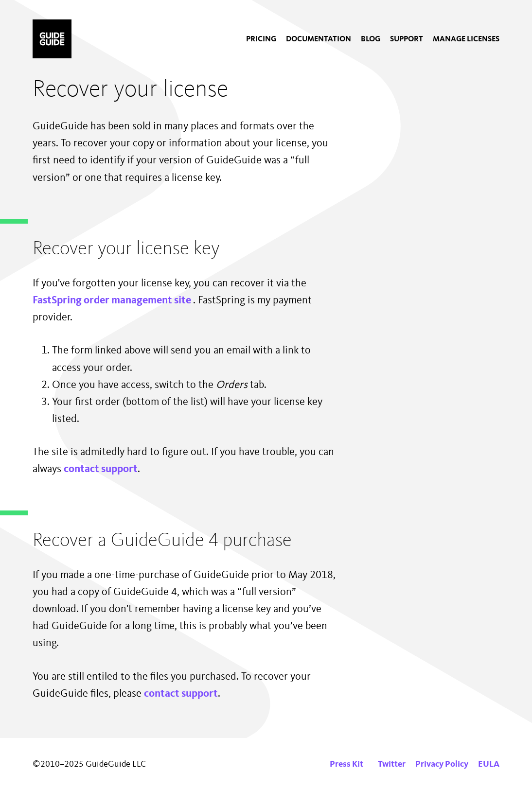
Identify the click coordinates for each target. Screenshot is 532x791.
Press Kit (346, 764)
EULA (489, 764)
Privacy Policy (442, 764)
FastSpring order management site (113, 300)
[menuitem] (261, 39)
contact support (101, 469)
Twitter (392, 764)
